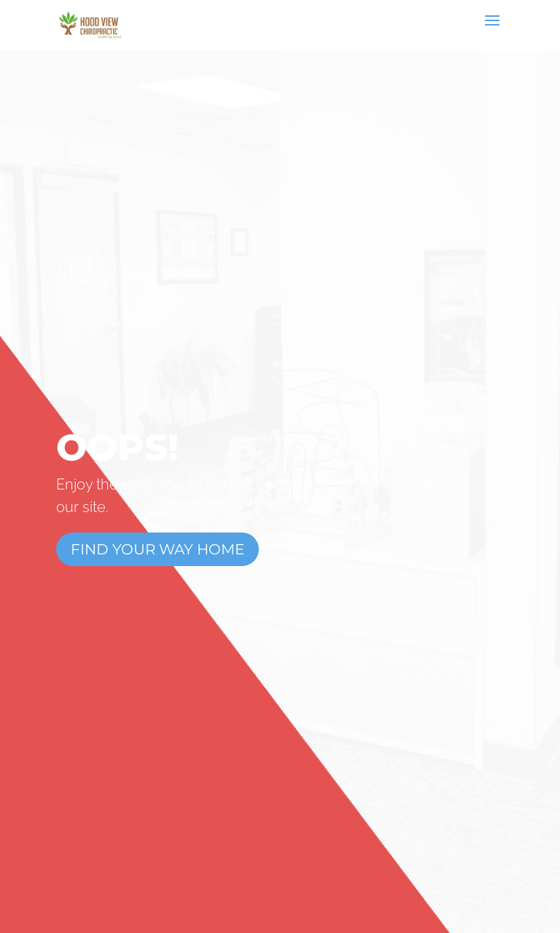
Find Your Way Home (157, 549)
